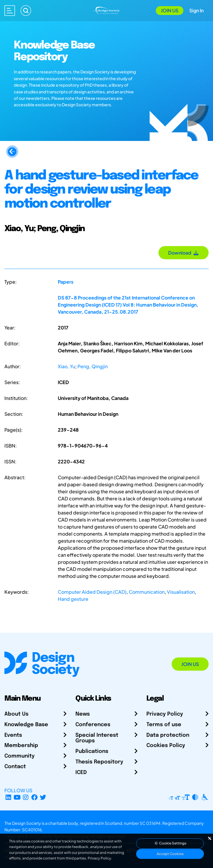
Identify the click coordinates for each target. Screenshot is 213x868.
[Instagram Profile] (26, 797)
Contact (15, 767)
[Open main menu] (10, 11)
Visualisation (181, 592)
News (83, 714)
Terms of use (164, 725)
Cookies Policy (166, 746)
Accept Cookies (170, 854)
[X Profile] (43, 797)
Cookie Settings (170, 843)
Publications (92, 751)
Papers (66, 282)
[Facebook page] (34, 797)
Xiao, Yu (66, 366)
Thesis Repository (99, 762)
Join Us (170, 10)
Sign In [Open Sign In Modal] (196, 10)
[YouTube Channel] (17, 797)
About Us (16, 714)
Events (13, 735)
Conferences (93, 725)
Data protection (168, 735)
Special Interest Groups (97, 738)
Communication (147, 592)
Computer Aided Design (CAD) (92, 592)
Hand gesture (73, 599)
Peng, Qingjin (93, 366)
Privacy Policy (165, 714)
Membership (21, 746)
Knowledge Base (26, 725)
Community (20, 756)
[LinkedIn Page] (8, 797)
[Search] (26, 11)
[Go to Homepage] (107, 10)
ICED (81, 773)
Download (184, 253)
